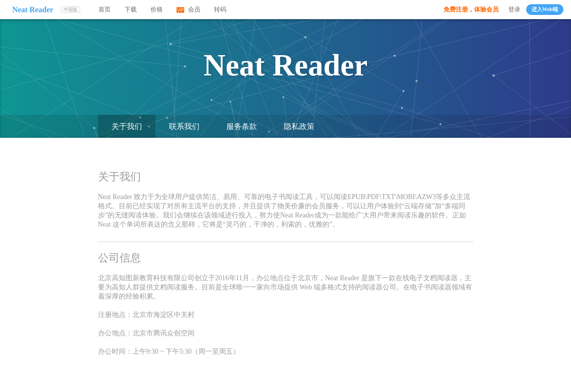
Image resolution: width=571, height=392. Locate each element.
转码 (220, 9)
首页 (105, 9)
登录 (514, 9)
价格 (157, 9)
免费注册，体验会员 (471, 9)
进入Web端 (545, 9)
